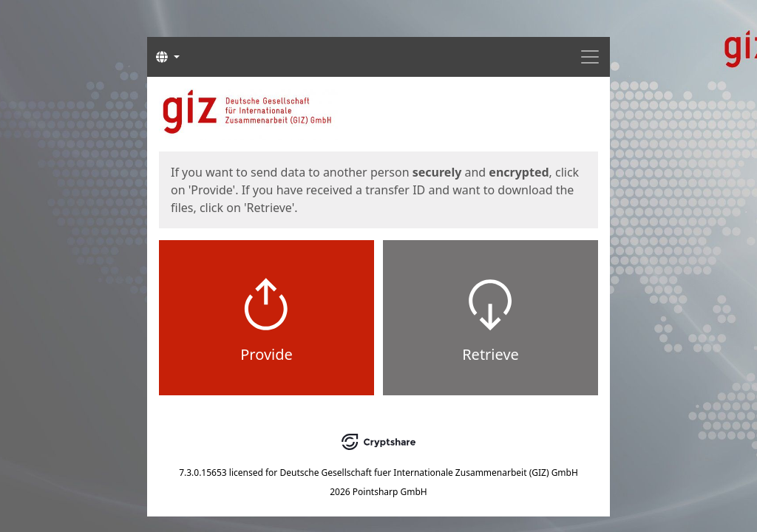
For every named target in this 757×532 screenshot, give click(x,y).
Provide (267, 354)
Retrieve (490, 354)
